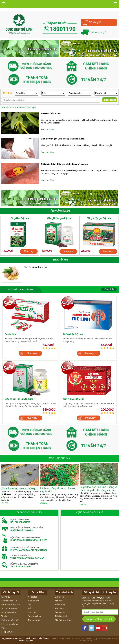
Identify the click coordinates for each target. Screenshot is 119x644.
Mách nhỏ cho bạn (25, 108)
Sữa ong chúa (34, 616)
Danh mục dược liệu (11, 605)
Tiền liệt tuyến (62, 616)
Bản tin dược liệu (9, 601)
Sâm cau (32, 613)
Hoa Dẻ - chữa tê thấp (51, 114)
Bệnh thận (60, 613)
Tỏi (30, 605)
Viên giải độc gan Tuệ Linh (59, 219)
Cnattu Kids (10, 335)
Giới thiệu (6, 597)
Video (4, 628)
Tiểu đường (60, 605)
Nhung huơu (34, 620)
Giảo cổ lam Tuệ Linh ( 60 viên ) (20, 399)
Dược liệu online (9, 613)
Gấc (30, 609)
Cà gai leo (33, 597)
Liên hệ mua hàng (10, 624)
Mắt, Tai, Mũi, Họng (64, 620)
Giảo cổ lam (34, 601)
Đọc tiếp (4, 503)
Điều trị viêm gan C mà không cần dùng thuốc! (63, 139)
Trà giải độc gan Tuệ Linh (99, 219)
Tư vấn (4, 616)
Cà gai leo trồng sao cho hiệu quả (19, 489)
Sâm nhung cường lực (73, 399)
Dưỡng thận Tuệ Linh (73, 335)
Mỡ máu (59, 601)
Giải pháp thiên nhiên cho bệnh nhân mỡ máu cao (64, 164)
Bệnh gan (59, 597)
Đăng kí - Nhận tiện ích (99, 619)
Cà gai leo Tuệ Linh (20, 219)
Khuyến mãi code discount (36, 267)
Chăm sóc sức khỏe (10, 620)
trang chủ (7, 108)
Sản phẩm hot (8, 632)
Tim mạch (59, 609)
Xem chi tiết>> (48, 130)
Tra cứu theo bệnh (10, 609)
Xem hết (109, 289)
